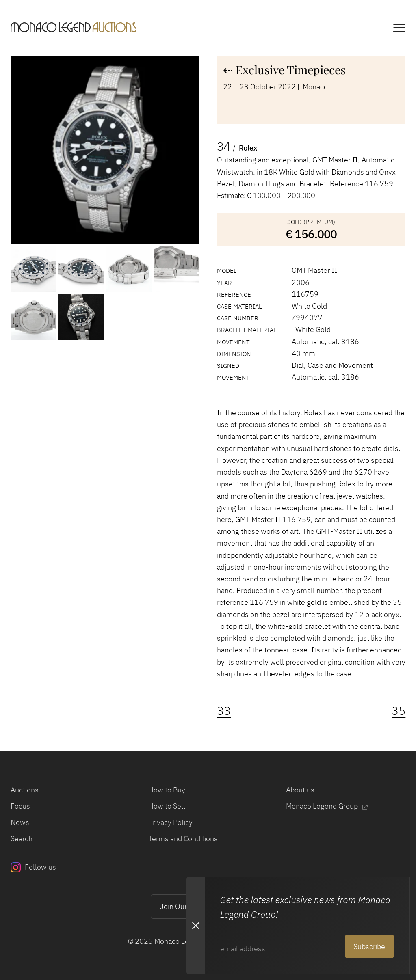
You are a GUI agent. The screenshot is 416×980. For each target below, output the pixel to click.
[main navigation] (399, 29)
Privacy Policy (170, 822)
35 (399, 711)
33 (224, 711)
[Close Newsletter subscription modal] (195, 925)
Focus (20, 806)
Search (22, 838)
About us (300, 790)
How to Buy (167, 790)
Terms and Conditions (183, 838)
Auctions (25, 790)
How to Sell (167, 806)
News (20, 822)
